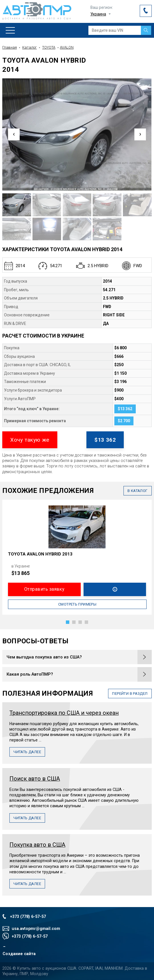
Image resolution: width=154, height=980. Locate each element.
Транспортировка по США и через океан (64, 713)
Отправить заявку (44, 589)
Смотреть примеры (77, 604)
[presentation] (14, 134)
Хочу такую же (30, 440)
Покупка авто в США (37, 845)
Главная (10, 47)
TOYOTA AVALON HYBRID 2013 (40, 554)
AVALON (67, 47)
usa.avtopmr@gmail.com (36, 929)
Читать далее (27, 752)
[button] (68, 622)
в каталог (138, 491)
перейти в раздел (130, 694)
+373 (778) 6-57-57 (28, 916)
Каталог (30, 47)
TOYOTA (49, 47)
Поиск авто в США (35, 779)
